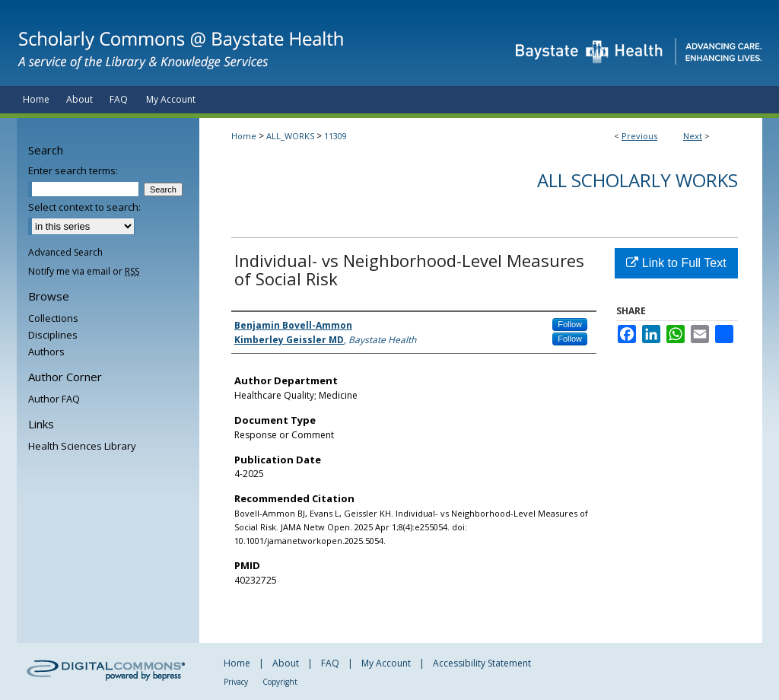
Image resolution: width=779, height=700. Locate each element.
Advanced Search (65, 252)
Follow (570, 324)
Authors (46, 352)
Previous (639, 136)
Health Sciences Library (82, 446)
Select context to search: (84, 207)
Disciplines (53, 335)
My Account (386, 663)
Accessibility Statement (482, 663)
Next (693, 136)
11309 (335, 136)
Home (244, 136)
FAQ (330, 663)
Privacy (236, 682)
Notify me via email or (84, 271)
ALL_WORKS (290, 136)
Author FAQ (54, 399)
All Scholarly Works (638, 180)
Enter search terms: (73, 170)
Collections (53, 318)
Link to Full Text (676, 263)
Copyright (280, 682)
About (286, 663)
